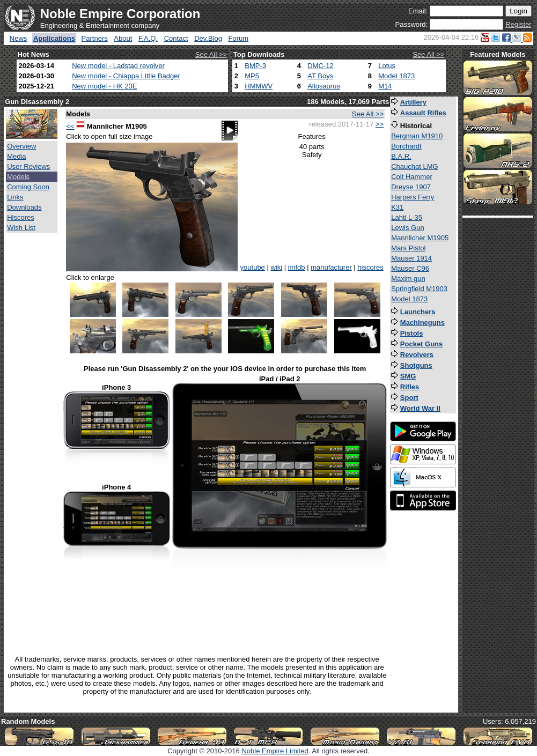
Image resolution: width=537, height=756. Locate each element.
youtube (253, 267)
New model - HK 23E (104, 86)
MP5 (252, 76)
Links (15, 197)
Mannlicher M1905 (420, 238)
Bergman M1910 (417, 136)
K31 (397, 207)
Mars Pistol (408, 248)
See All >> (211, 54)
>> (380, 124)
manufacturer (331, 267)
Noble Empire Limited (275, 751)
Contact (176, 38)
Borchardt (406, 146)
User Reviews (28, 166)
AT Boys (320, 76)
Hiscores (21, 217)
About (123, 38)
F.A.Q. (148, 38)
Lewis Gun (407, 228)
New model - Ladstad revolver (118, 66)
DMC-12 (320, 66)
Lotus (387, 66)
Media (16, 156)
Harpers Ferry (413, 197)
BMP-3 (255, 66)
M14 (385, 86)
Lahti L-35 (407, 217)
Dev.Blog (208, 38)
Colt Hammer (412, 177)
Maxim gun (408, 279)
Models (18, 177)
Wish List (21, 228)
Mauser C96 (410, 268)
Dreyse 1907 (411, 187)
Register (518, 24)
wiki (276, 267)
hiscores (370, 267)
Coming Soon (28, 187)
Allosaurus (324, 86)
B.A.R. (401, 156)
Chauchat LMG (414, 166)
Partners (95, 38)
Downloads (24, 207)
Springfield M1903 (419, 289)
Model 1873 (396, 76)
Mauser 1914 (411, 258)
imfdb (297, 267)
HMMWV (259, 86)
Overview (21, 146)
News (19, 38)
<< (70, 126)
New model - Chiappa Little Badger (126, 76)
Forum (239, 38)
